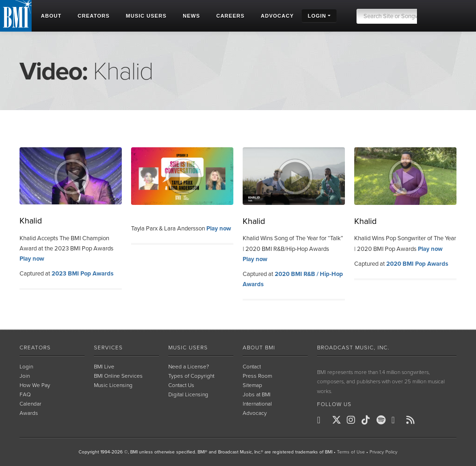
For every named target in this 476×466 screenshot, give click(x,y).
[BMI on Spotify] (383, 420)
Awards (29, 413)
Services (108, 348)
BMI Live (104, 367)
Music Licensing (113, 385)
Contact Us (181, 385)
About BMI (259, 348)
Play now (32, 259)
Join (25, 376)
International (257, 404)
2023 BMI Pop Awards (83, 274)
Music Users (188, 348)
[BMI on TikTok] (368, 420)
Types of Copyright (191, 376)
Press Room (257, 376)
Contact (252, 367)
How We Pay (35, 385)
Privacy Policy (383, 452)
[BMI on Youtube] (398, 420)
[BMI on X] (338, 420)
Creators (35, 348)
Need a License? (189, 367)
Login (26, 367)
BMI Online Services (118, 376)
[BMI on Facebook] (324, 420)
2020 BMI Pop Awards (417, 264)
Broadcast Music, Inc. (353, 348)
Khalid (31, 221)
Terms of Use (351, 452)
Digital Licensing (188, 394)
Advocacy (255, 413)
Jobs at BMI (257, 394)
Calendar (30, 404)
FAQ (25, 394)
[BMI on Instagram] (353, 420)
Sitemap (252, 385)
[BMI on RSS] (413, 420)
